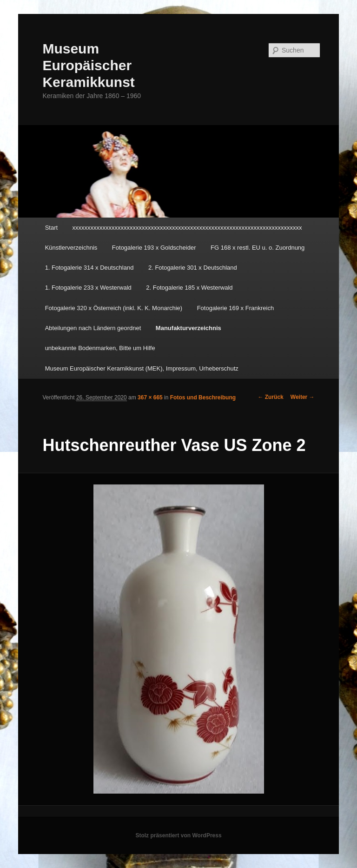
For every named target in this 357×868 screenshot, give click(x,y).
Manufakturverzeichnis (188, 328)
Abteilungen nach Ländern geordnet (93, 328)
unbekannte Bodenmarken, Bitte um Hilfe (100, 348)
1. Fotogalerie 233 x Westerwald (88, 288)
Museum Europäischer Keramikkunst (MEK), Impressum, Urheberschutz (142, 368)
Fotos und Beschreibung (203, 398)
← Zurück (270, 397)
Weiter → (303, 397)
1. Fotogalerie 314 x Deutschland (89, 268)
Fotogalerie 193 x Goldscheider (154, 248)
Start (51, 228)
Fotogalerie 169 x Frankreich (235, 308)
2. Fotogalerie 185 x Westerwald (189, 288)
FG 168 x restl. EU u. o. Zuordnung (258, 248)
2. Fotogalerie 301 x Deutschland (193, 268)
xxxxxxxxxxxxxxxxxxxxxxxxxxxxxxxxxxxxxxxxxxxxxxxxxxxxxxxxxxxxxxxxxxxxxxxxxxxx (187, 228)
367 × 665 (150, 398)
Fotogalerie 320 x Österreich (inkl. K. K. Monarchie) (114, 308)
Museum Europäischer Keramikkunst (88, 65)
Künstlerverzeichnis (71, 248)
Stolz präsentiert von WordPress (178, 835)
